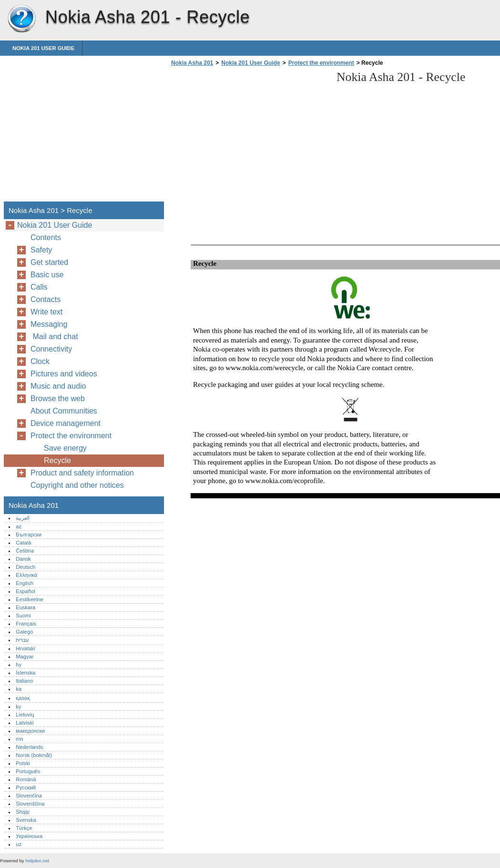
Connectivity (51, 349)
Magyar (25, 656)
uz (19, 844)
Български (29, 535)
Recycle (57, 460)
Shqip (23, 812)
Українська (29, 836)
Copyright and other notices (77, 485)
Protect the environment (321, 63)
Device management (66, 423)
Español (25, 591)
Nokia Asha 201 (21, 19)
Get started (49, 262)
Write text (46, 312)
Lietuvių (25, 715)
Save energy (65, 448)
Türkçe (24, 828)
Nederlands (29, 747)
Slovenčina (29, 796)
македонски (30, 731)
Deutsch (26, 567)
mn (20, 739)
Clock (40, 361)
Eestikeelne (30, 599)
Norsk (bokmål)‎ (34, 755)
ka (19, 689)
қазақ (23, 698)
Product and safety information (82, 473)
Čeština (25, 551)
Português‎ (28, 771)
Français (26, 624)
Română (26, 779)
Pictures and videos (64, 374)
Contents (46, 237)
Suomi (23, 616)
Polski (23, 763)
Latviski (25, 723)
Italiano (24, 681)
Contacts (46, 299)
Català (23, 543)
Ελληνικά (26, 575)
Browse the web (58, 399)
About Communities (64, 411)
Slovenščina (30, 804)
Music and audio (58, 386)
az (19, 526)
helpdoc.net (37, 861)
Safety (41, 250)
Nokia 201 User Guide (43, 48)
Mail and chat (56, 337)
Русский (26, 787)
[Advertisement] (249, 137)
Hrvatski (25, 648)
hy (19, 665)
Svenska (26, 820)
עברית (22, 640)
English (25, 583)
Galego (24, 632)
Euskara (26, 607)
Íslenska (26, 673)
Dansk (23, 559)
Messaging (49, 324)
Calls (39, 287)
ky (18, 707)
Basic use (47, 275)
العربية (23, 518)
